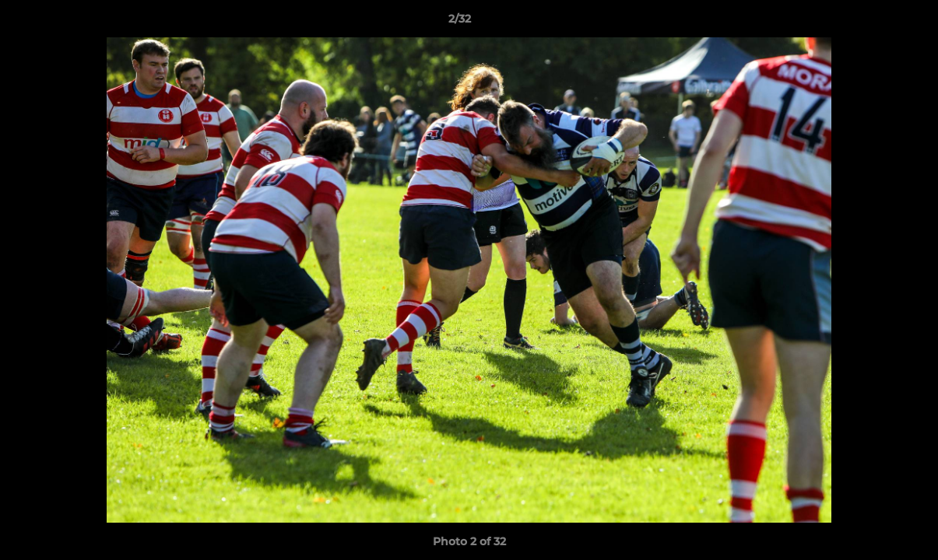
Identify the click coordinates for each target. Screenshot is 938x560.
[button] (873, 23)
